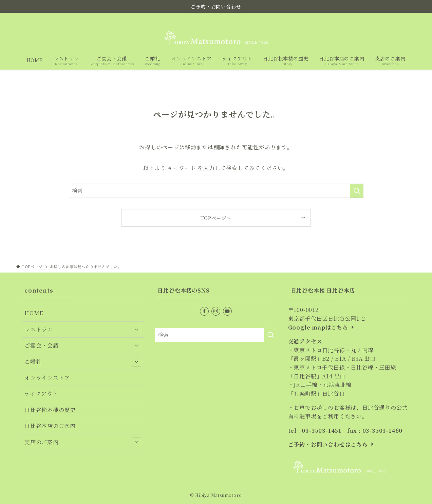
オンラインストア (47, 378)
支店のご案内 (83, 442)
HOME (34, 313)
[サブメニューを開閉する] (136, 330)
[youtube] (402, 18)
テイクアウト (41, 394)
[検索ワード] (216, 191)
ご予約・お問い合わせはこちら (332, 444)
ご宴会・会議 (83, 346)
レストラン (83, 330)
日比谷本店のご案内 (50, 426)
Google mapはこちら (322, 327)
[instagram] (394, 18)
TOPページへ (216, 218)
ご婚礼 (83, 362)
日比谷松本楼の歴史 (50, 410)
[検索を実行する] (357, 191)
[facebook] (385, 18)
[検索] (411, 18)
